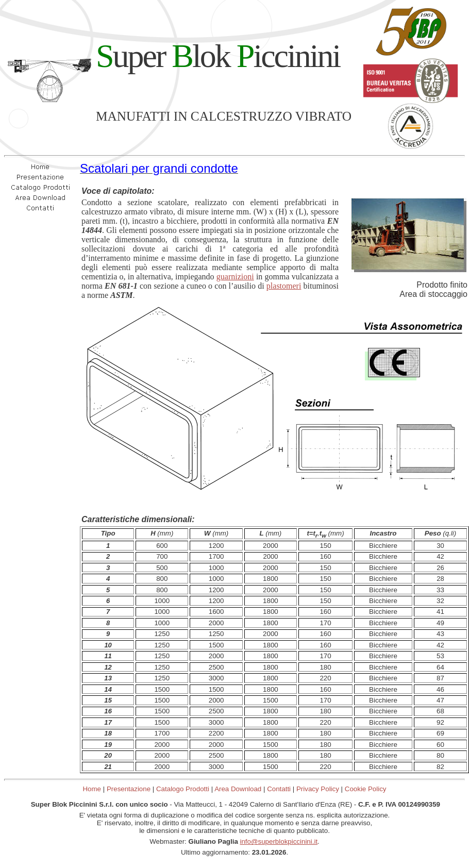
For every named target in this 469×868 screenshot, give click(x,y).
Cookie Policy (366, 789)
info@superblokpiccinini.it (279, 841)
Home (92, 789)
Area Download (238, 789)
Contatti (279, 789)
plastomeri (284, 286)
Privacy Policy (318, 789)
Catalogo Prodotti (183, 789)
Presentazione (129, 789)
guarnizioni (235, 277)
